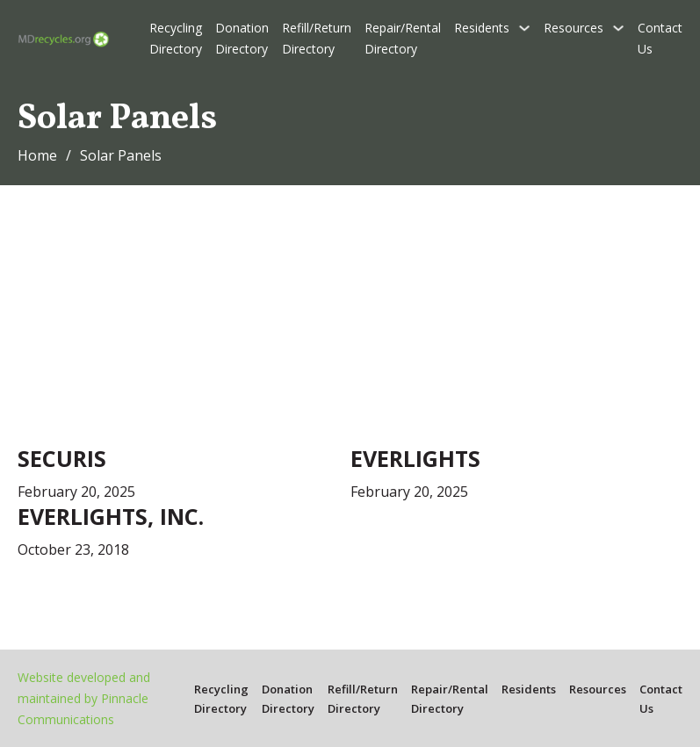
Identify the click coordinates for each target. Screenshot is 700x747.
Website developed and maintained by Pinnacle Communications (84, 698)
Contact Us (660, 38)
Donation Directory (242, 38)
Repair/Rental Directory (403, 38)
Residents (482, 28)
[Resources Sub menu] (618, 28)
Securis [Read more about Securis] (62, 458)
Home (37, 155)
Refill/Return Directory (317, 38)
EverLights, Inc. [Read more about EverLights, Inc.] (111, 516)
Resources (574, 28)
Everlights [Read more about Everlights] (415, 458)
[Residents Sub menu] (524, 28)
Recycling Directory (176, 38)
